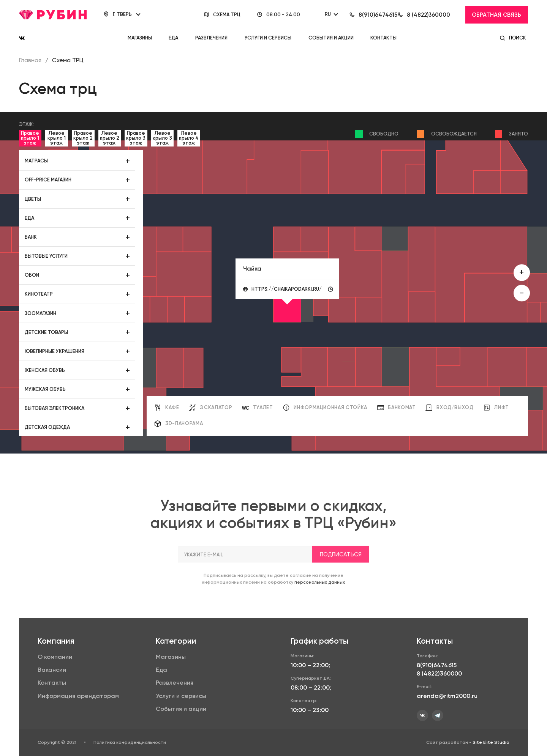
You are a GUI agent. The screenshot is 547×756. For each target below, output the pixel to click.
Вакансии (52, 670)
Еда (173, 38)
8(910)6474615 (437, 665)
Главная (30, 60)
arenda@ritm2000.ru (447, 696)
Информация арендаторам (78, 696)
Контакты (383, 38)
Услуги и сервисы (268, 38)
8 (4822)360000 (439, 673)
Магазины (140, 38)
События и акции (331, 38)
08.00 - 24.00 (282, 15)
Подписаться (341, 566)
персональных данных (320, 594)
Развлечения (211, 38)
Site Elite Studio (491, 742)
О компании (55, 657)
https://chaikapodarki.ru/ (287, 289)
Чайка (252, 269)
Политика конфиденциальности (130, 742)
